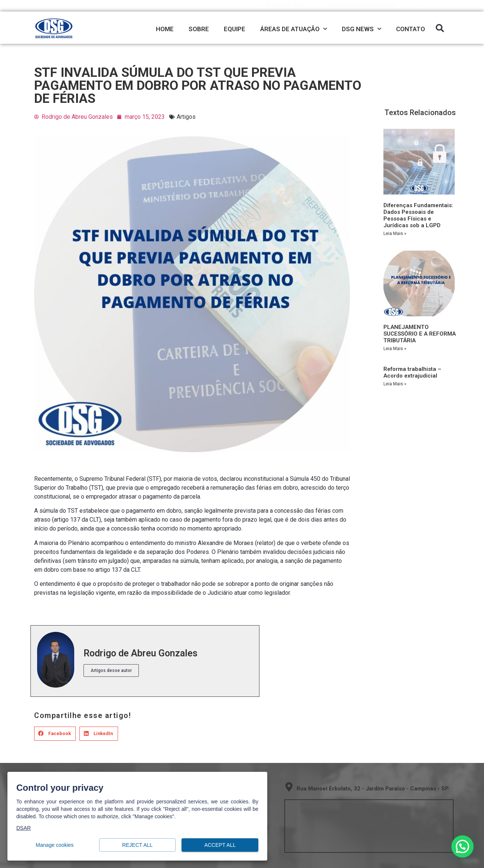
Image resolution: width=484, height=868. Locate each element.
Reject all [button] (138, 845)
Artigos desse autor (111, 670)
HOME (165, 29)
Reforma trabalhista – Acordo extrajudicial (412, 372)
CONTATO (411, 29)
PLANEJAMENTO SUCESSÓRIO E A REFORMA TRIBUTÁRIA (420, 334)
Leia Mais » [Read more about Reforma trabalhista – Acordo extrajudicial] (395, 384)
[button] (440, 28)
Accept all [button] (220, 845)
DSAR (24, 828)
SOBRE (199, 29)
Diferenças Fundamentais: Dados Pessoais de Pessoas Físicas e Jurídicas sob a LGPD (418, 215)
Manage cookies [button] (55, 845)
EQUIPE (235, 29)
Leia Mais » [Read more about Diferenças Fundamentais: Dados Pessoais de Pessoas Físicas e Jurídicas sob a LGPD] (395, 234)
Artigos (186, 117)
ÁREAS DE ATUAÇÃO (294, 29)
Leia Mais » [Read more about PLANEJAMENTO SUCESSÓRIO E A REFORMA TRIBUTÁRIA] (395, 349)
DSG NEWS (362, 29)
